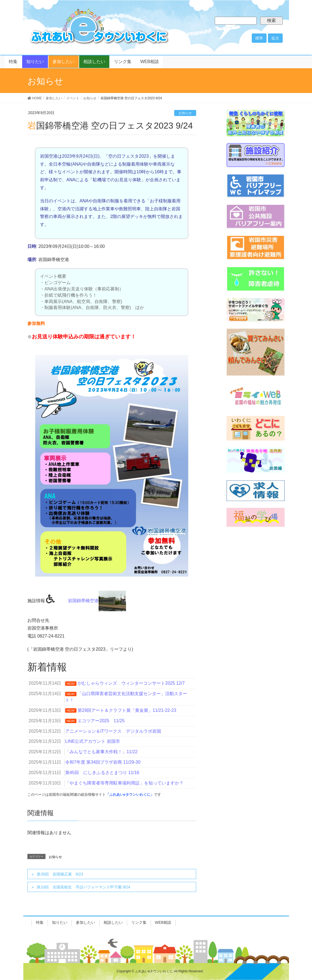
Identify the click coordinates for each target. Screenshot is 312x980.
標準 (259, 38)
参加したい (85, 922)
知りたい (60, 922)
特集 (40, 922)
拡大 (275, 38)
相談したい (113, 922)
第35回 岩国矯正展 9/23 (60, 874)
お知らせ (185, 113)
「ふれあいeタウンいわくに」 (130, 795)
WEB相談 (163, 922)
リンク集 (139, 922)
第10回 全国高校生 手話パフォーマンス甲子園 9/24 (83, 887)
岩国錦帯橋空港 (97, 601)
